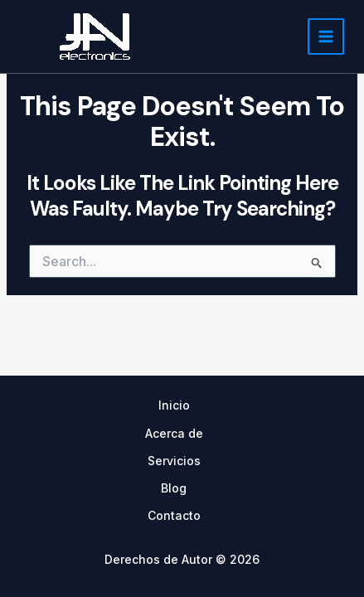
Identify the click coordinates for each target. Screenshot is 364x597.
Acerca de (174, 433)
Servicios (174, 461)
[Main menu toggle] (326, 36)
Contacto (174, 515)
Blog (174, 488)
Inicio (174, 405)
